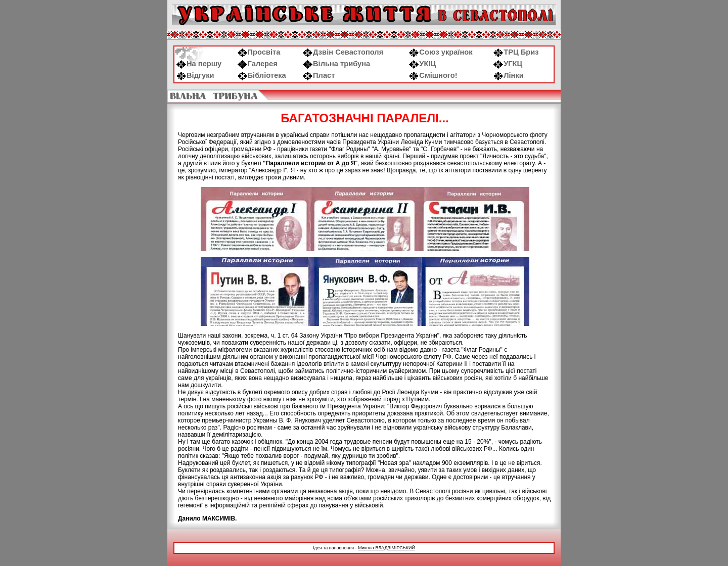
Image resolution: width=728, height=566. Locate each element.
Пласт (319, 75)
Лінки (509, 75)
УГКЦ (508, 64)
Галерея (258, 64)
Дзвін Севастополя (343, 52)
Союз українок (441, 52)
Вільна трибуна (336, 64)
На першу (199, 64)
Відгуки (195, 75)
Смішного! (433, 75)
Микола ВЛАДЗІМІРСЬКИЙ (386, 548)
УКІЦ (422, 64)
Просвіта (259, 52)
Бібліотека (262, 75)
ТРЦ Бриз (516, 52)
